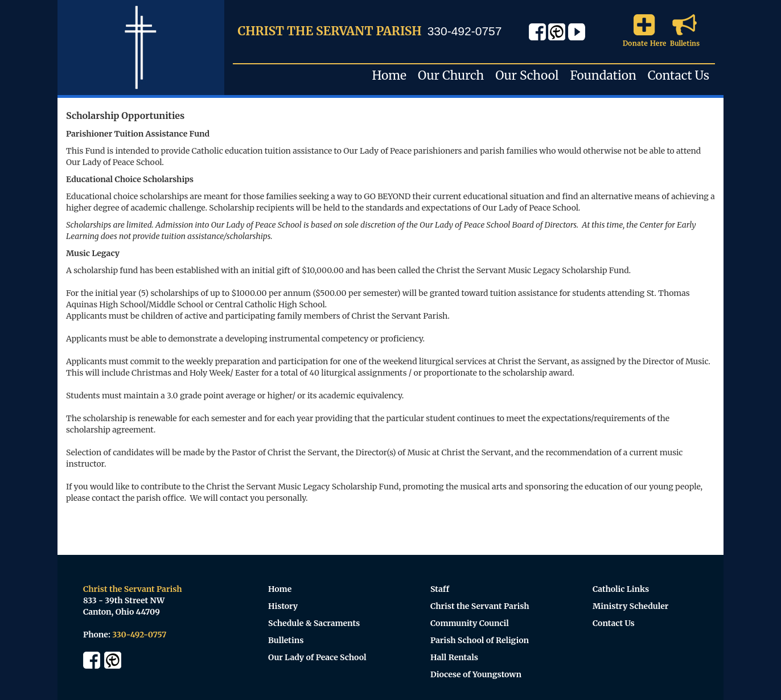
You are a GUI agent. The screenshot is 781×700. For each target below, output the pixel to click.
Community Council (470, 623)
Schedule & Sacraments (314, 623)
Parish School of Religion (480, 640)
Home (390, 75)
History (283, 606)
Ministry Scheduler (630, 606)
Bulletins (286, 640)
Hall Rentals (454, 657)
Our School (527, 75)
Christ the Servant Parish (480, 606)
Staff (440, 589)
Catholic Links (621, 589)
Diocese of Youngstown (476, 674)
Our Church (451, 75)
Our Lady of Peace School (317, 657)
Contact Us (679, 75)
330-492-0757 (465, 31)
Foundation (603, 75)
